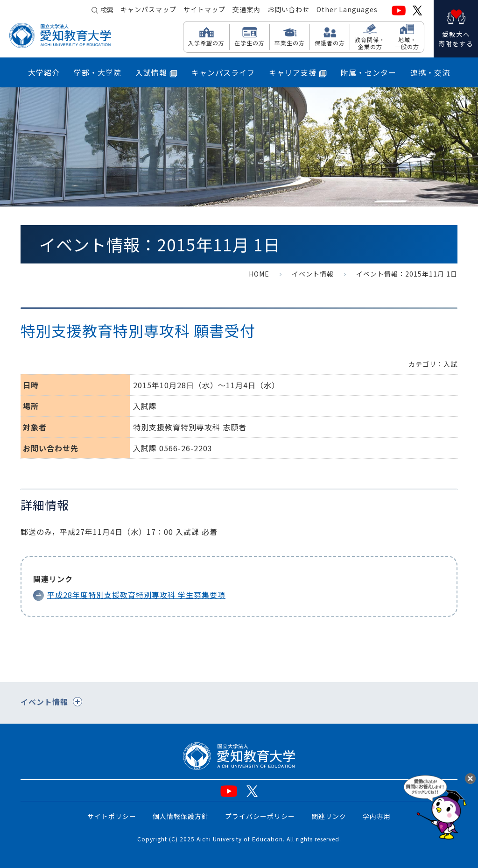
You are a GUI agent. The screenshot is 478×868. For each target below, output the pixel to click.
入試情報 (156, 72)
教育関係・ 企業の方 (370, 43)
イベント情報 (313, 274)
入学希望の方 (206, 43)
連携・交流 (430, 72)
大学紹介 (44, 72)
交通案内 (246, 10)
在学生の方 (250, 43)
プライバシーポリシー (260, 816)
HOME (259, 274)
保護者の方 (330, 43)
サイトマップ (204, 10)
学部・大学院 (98, 72)
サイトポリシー (112, 816)
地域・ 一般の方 (407, 43)
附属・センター (369, 72)
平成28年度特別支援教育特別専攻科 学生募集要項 (136, 595)
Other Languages (347, 10)
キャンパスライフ (223, 72)
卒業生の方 (290, 43)
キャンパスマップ (148, 10)
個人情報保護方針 (181, 816)
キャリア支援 (298, 72)
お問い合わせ (288, 10)
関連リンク (329, 816)
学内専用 (377, 816)
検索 (107, 10)
